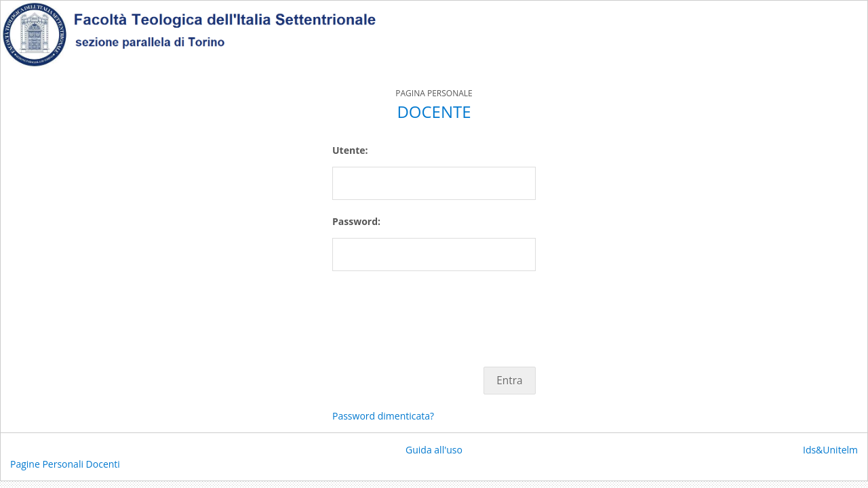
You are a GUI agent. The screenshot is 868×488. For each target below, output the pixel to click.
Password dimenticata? (383, 416)
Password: (356, 221)
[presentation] (435, 312)
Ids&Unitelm (830, 450)
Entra (509, 381)
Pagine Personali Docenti (65, 464)
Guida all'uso (434, 450)
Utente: (350, 150)
